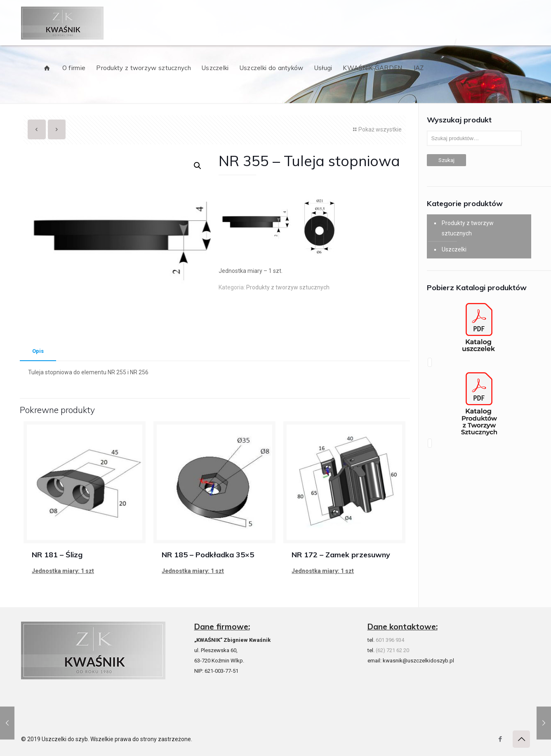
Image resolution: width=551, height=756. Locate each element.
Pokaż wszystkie (376, 129)
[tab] (38, 351)
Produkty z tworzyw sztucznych (288, 287)
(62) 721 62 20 (392, 650)
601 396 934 (390, 640)
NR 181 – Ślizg (57, 555)
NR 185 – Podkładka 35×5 (208, 555)
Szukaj (446, 160)
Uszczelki (454, 249)
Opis (38, 351)
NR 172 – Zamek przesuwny (341, 555)
